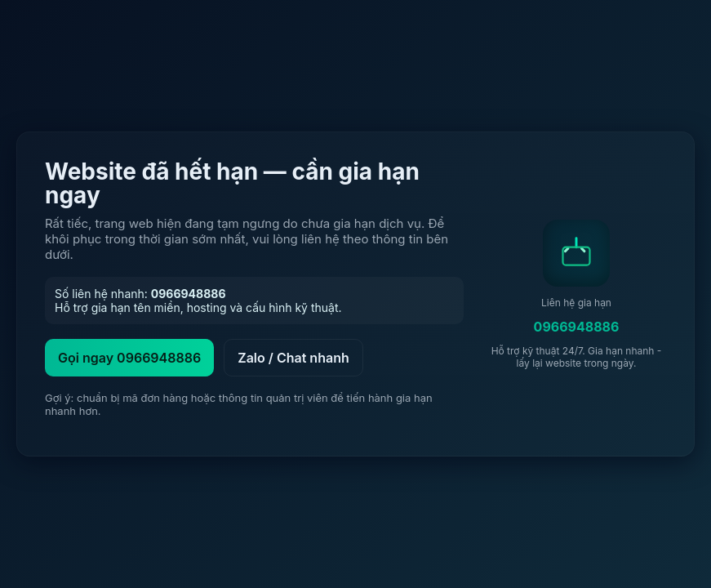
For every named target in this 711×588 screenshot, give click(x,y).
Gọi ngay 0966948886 (129, 358)
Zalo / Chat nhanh (293, 358)
